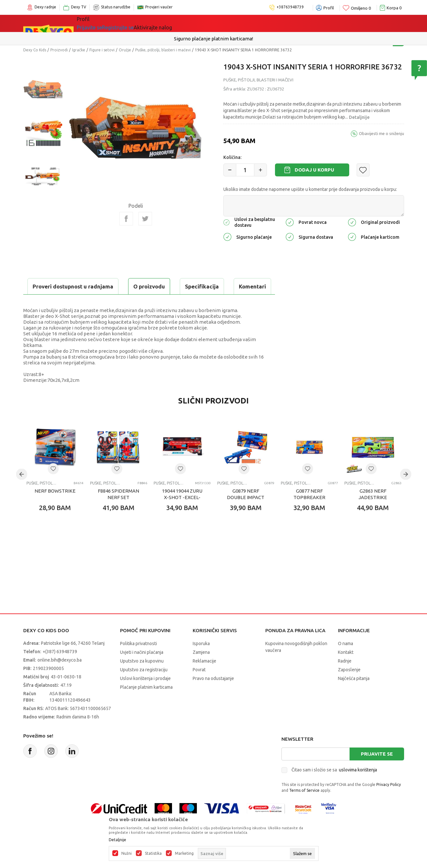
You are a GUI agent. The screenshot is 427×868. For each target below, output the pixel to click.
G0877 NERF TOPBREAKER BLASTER (309, 513)
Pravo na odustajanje (213, 695)
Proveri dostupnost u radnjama (74, 303)
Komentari (152, 286)
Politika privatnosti (138, 660)
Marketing (184, 853)
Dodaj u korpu (314, 170)
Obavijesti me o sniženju (381, 133)
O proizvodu (49, 286)
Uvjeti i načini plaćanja (142, 668)
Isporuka (201, 660)
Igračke (134, 23)
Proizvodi (59, 50)
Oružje (125, 50)
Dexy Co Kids (35, 50)
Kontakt (346, 668)
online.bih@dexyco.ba (60, 676)
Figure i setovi (102, 50)
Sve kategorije (99, 23)
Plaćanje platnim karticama (146, 703)
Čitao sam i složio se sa (334, 786)
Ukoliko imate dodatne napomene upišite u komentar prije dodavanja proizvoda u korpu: (310, 189)
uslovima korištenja (358, 786)
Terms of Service (304, 806)
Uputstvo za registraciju (144, 686)
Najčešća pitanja (354, 695)
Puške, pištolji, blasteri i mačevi (163, 50)
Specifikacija (102, 286)
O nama (346, 660)
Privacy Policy (389, 801)
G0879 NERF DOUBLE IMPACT (246, 510)
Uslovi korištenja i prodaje (145, 695)
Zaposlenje (349, 686)
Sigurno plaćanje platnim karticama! (213, 39)
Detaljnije (359, 117)
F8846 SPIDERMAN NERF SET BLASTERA (118, 513)
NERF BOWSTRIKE (55, 507)
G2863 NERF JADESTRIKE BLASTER (373, 513)
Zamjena (201, 668)
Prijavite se (377, 770)
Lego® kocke (168, 23)
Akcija (199, 23)
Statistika (153, 853)
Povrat (199, 686)
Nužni (127, 853)
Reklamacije (204, 677)
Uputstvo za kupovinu (142, 677)
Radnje (345, 677)
